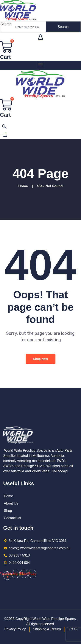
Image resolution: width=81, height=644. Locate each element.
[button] (41, 65)
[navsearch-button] (4, 127)
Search (6, 24)
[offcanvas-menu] (4, 135)
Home (24, 186)
